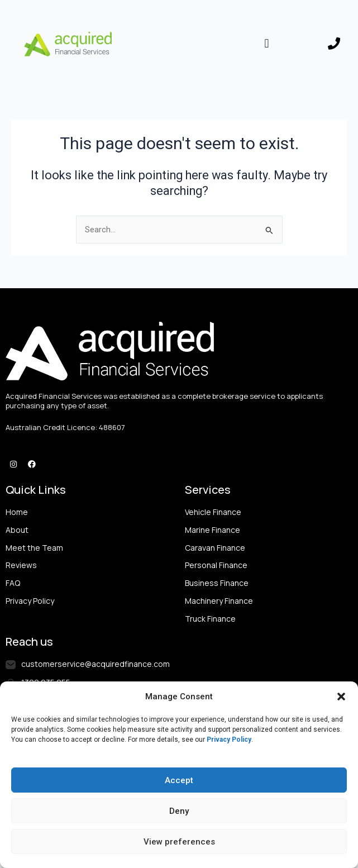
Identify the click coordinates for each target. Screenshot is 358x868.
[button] (341, 697)
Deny (179, 811)
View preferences (179, 842)
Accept (179, 780)
